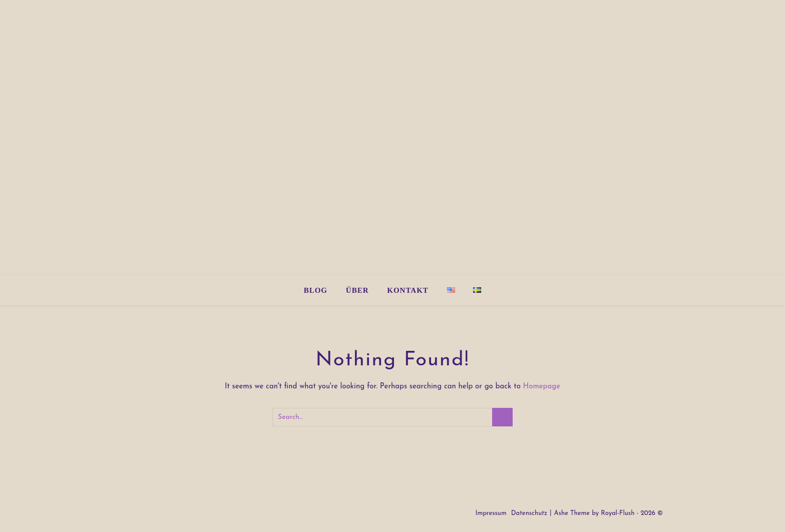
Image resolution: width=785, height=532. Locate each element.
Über (357, 290)
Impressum (491, 513)
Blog (316, 290)
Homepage (542, 387)
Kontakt (408, 290)
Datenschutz (529, 513)
